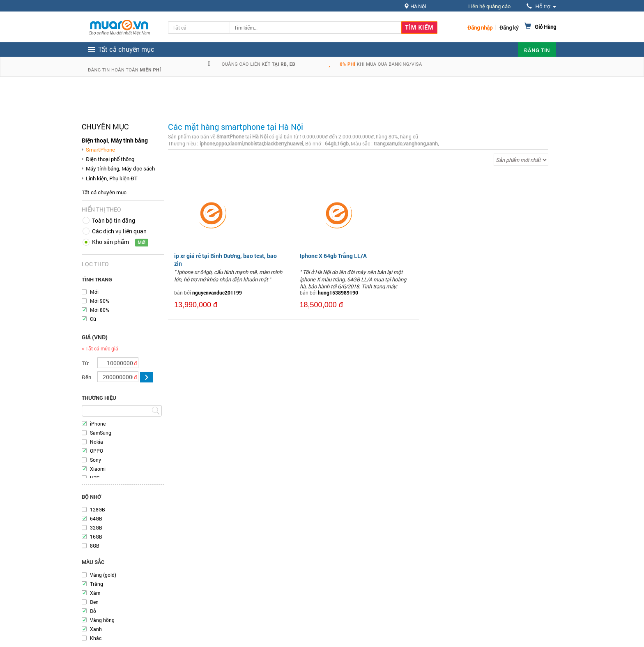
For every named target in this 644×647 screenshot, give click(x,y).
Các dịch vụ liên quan (119, 231)
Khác (96, 638)
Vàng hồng (102, 620)
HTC (95, 478)
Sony (95, 460)
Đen (94, 602)
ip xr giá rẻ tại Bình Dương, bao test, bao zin (225, 259)
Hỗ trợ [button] (541, 6)
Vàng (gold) (103, 575)
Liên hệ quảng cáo (489, 6)
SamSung (101, 433)
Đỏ (93, 611)
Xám (95, 593)
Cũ (93, 319)
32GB (96, 527)
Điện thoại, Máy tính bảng (115, 140)
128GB (98, 509)
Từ (85, 363)
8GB (95, 546)
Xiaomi (98, 469)
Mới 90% (100, 301)
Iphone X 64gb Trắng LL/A (333, 256)
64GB (96, 518)
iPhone (98, 424)
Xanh (96, 629)
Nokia (97, 442)
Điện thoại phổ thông (110, 159)
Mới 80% (100, 310)
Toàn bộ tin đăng (114, 220)
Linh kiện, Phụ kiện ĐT (112, 178)
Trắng (97, 584)
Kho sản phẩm (110, 242)
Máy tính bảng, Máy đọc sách (120, 168)
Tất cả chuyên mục (104, 192)
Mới (94, 292)
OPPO (97, 451)
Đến (86, 377)
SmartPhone (100, 150)
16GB (96, 536)
